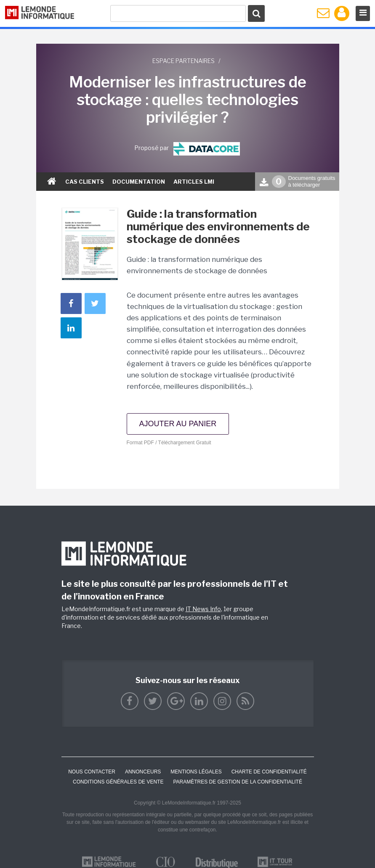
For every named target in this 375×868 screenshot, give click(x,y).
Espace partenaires (184, 61)
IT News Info (203, 609)
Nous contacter (92, 772)
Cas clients (85, 182)
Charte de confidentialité (269, 772)
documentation (139, 182)
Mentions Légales (196, 772)
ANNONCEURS (143, 772)
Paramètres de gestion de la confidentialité (238, 782)
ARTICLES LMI (194, 182)
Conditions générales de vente (118, 782)
